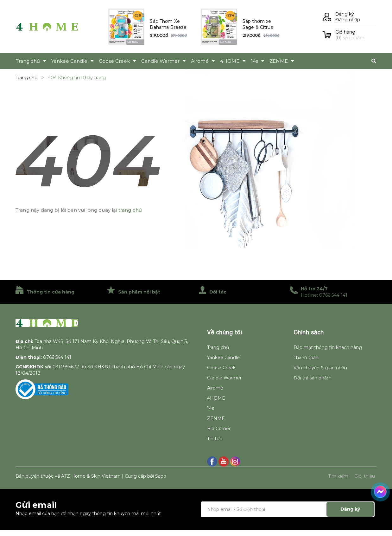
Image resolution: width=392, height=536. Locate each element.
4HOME (216, 398)
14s (211, 408)
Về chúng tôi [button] (224, 332)
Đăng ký (345, 14)
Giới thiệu (365, 476)
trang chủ (130, 210)
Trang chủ (218, 347)
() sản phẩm (356, 35)
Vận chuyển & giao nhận (320, 368)
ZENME (216, 418)
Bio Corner (219, 429)
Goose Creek (221, 368)
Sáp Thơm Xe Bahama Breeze (168, 24)
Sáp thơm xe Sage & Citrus (258, 24)
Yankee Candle (223, 358)
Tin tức (215, 439)
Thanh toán (306, 358)
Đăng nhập (348, 20)
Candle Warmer (224, 378)
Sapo (161, 476)
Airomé (215, 388)
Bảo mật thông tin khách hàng (328, 347)
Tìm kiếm (338, 476)
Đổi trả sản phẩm (313, 378)
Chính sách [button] (309, 332)
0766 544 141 (57, 357)
